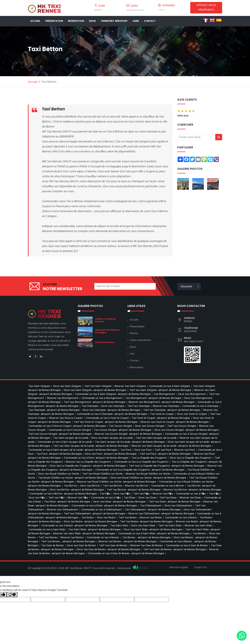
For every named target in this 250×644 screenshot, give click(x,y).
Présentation (54, 21)
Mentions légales (179, 567)
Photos (134, 333)
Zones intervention (141, 340)
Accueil (35, 21)
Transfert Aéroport (114, 21)
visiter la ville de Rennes (105, 320)
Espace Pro (201, 567)
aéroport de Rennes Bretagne (107, 331)
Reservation (76, 21)
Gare (136, 21)
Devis (92, 21)
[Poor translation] (12, 595)
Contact (150, 21)
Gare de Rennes (105, 342)
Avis (132, 354)
